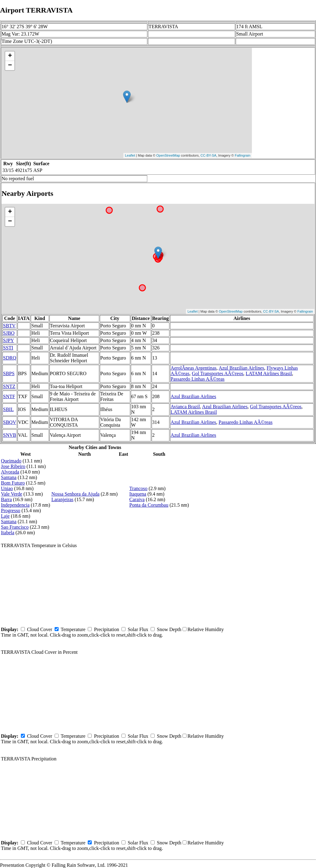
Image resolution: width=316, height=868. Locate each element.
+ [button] (10, 56)
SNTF (9, 396)
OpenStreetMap (168, 155)
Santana (9, 477)
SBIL (8, 409)
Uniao (7, 488)
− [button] (10, 66)
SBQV (10, 422)
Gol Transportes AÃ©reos (218, 373)
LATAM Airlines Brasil (269, 373)
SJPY (9, 340)
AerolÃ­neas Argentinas (193, 368)
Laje (5, 516)
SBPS (9, 373)
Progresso (11, 510)
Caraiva (137, 499)
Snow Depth (169, 629)
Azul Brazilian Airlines (241, 368)
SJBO (9, 333)
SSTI (8, 348)
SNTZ (9, 386)
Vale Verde (12, 494)
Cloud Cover (40, 629)
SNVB (10, 435)
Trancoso (139, 488)
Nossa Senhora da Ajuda (75, 494)
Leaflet (130, 155)
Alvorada (10, 472)
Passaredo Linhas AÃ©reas (198, 379)
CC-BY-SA (209, 155)
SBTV (9, 326)
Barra (6, 499)
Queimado (11, 461)
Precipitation (106, 629)
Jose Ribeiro (13, 466)
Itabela (8, 533)
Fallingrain (243, 155)
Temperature (73, 629)
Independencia (15, 505)
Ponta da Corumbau (149, 505)
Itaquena (138, 494)
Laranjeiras (62, 499)
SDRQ (10, 358)
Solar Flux (138, 629)
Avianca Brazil (185, 407)
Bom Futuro (13, 483)
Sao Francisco (15, 527)
